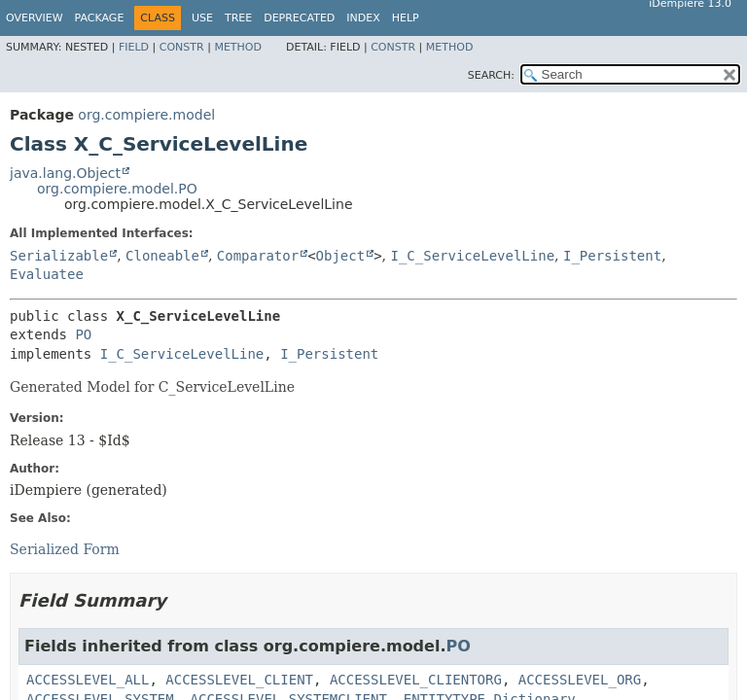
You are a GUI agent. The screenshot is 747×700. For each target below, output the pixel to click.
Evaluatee (47, 274)
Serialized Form (65, 549)
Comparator (258, 256)
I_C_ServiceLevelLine (472, 256)
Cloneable (162, 256)
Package (100, 18)
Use (202, 18)
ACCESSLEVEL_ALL (88, 680)
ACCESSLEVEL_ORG (580, 680)
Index (363, 18)
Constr (182, 47)
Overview (35, 18)
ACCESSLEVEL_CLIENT (239, 680)
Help (406, 18)
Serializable (59, 256)
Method (238, 47)
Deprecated (299, 18)
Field (134, 47)
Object (341, 256)
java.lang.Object (65, 173)
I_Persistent (612, 256)
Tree (238, 18)
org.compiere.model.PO (117, 189)
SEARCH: (491, 75)
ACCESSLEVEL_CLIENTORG (416, 680)
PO (83, 334)
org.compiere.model (146, 115)
